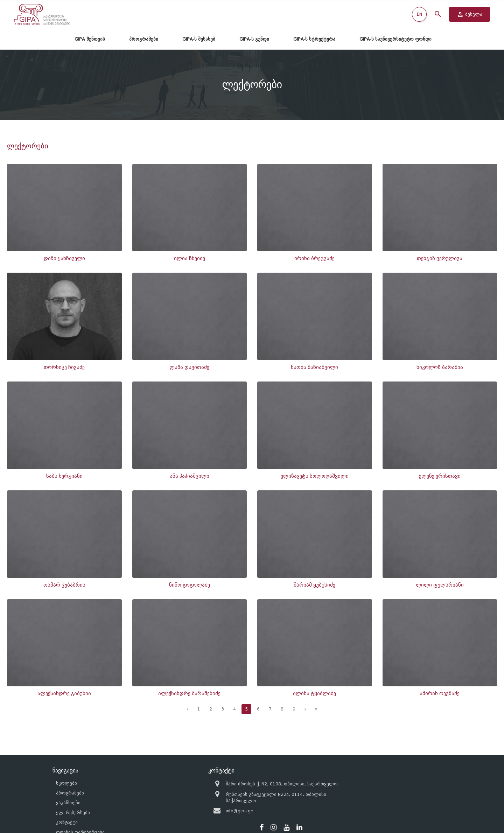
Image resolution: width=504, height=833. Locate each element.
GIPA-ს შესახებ (199, 39)
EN (419, 14)
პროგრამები (144, 39)
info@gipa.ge (220, 799)
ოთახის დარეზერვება (80, 815)
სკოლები (66, 766)
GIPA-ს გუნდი (254, 39)
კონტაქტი (67, 805)
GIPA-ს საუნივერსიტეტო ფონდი (395, 39)
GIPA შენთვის (90, 39)
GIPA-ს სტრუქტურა (314, 39)
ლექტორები (28, 146)
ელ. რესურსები (73, 795)
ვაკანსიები (68, 786)
